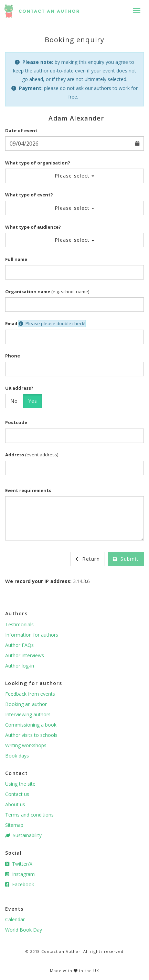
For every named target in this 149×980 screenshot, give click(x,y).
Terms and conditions (29, 815)
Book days (17, 756)
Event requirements (28, 490)
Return (88, 559)
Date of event (21, 130)
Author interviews (25, 655)
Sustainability (23, 835)
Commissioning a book (31, 725)
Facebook (20, 884)
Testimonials (19, 624)
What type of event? (29, 195)
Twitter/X (19, 864)
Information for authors (32, 635)
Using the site (20, 784)
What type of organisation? (38, 163)
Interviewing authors (28, 714)
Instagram (20, 874)
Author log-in (20, 666)
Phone (13, 356)
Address (15, 455)
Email (11, 323)
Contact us (17, 794)
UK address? (19, 388)
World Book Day (24, 930)
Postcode (16, 422)
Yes (33, 401)
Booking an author (26, 704)
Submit (126, 559)
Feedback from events (30, 694)
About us (15, 804)
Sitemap (14, 825)
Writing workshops (26, 745)
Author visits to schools (31, 735)
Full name (16, 259)
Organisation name (28, 292)
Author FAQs (19, 645)
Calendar (15, 919)
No (14, 401)
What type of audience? (33, 227)
